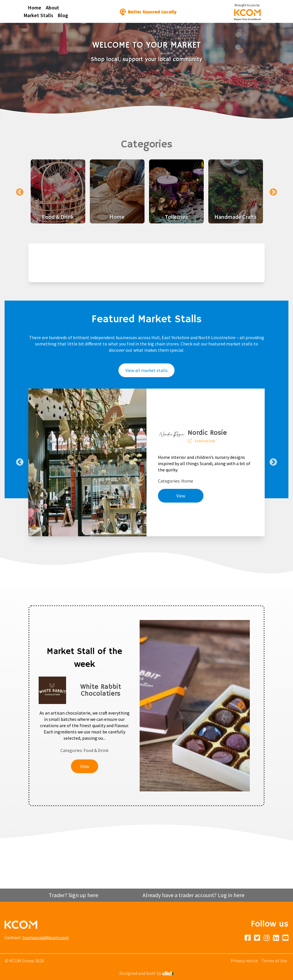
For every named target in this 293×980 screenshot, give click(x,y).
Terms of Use (274, 961)
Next (273, 192)
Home (35, 8)
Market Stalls (38, 15)
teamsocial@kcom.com (45, 937)
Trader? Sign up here (73, 895)
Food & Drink (96, 750)
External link (205, 441)
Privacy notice (244, 961)
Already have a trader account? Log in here (193, 895)
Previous (20, 192)
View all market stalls (146, 370)
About (53, 8)
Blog (63, 15)
